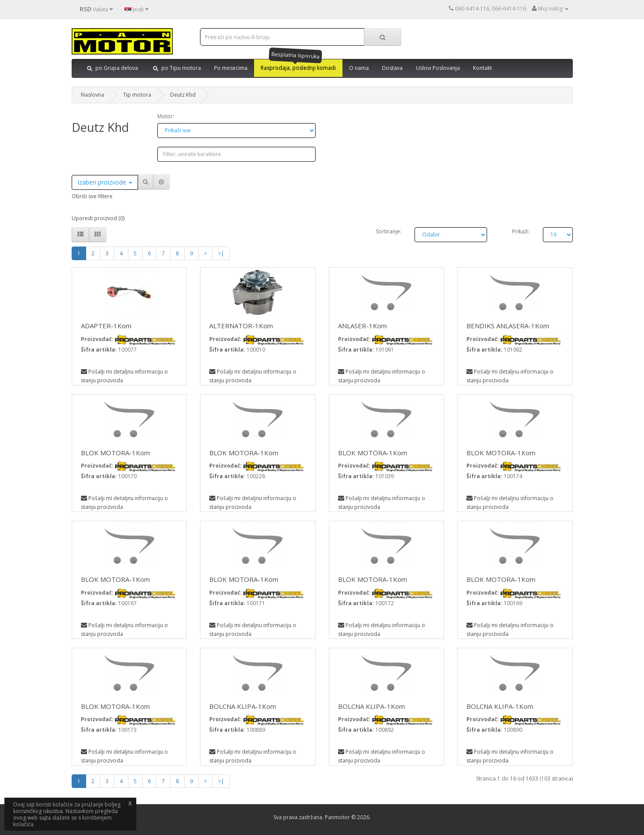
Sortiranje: (389, 231)
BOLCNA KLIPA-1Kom (243, 706)
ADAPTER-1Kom (106, 326)
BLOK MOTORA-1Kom (115, 453)
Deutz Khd (183, 95)
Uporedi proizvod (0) (98, 218)
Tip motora (137, 95)
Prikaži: (521, 231)
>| (221, 253)
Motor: (166, 116)
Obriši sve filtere (92, 196)
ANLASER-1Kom (362, 326)
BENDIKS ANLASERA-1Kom (508, 326)
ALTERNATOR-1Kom (241, 326)
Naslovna (93, 95)
